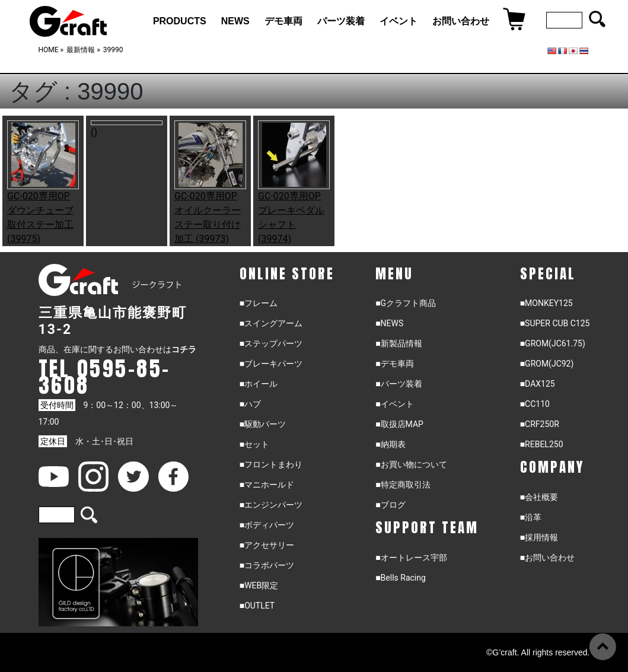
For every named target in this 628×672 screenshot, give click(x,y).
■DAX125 (538, 384)
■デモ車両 (394, 364)
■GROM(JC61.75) (553, 343)
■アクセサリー (267, 545)
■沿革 (531, 517)
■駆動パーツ (263, 424)
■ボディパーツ (267, 525)
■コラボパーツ (267, 565)
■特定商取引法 (403, 485)
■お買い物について (411, 464)
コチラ (184, 349)
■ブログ (390, 505)
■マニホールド (267, 485)
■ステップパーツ (271, 343)
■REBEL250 (542, 444)
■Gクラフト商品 (406, 303)
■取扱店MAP (399, 424)
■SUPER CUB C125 (555, 323)
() (94, 132)
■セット (254, 444)
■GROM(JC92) (547, 364)
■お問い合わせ (547, 558)
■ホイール (259, 384)
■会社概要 (539, 497)
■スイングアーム (271, 323)
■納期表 (390, 444)
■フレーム (259, 303)
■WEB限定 (259, 585)
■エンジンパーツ (271, 505)
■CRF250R (540, 424)
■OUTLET (257, 606)
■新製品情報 (399, 343)
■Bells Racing (401, 578)
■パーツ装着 (399, 384)
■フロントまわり (271, 464)
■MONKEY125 (546, 303)
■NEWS (389, 323)
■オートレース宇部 (411, 558)
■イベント (394, 404)
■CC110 (535, 404)
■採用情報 (539, 537)
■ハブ (250, 404)
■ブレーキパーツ (271, 364)
